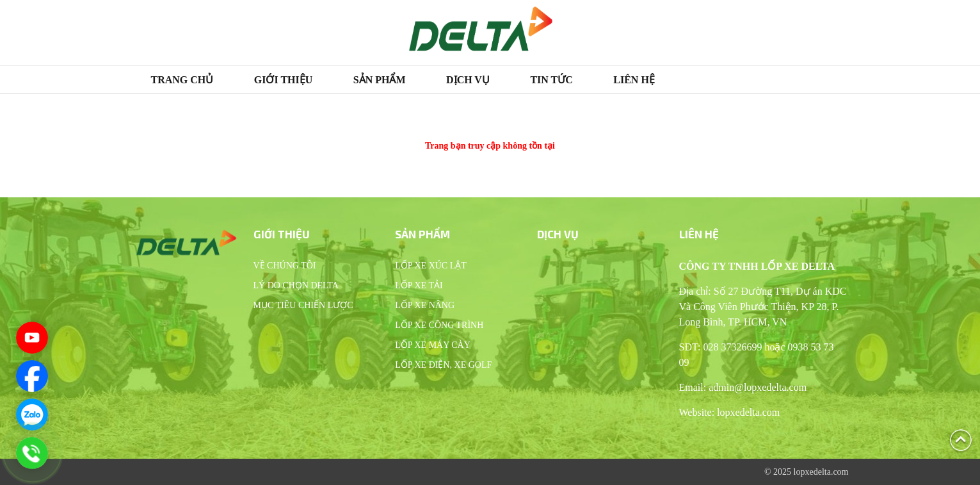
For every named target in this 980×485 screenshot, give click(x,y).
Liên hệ (634, 80)
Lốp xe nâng (425, 305)
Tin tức (551, 80)
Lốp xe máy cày (433, 345)
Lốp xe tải (419, 285)
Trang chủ (182, 80)
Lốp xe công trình (439, 325)
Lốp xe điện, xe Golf (443, 365)
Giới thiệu (284, 80)
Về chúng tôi (285, 266)
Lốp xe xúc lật (431, 266)
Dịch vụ (468, 80)
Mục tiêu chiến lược (303, 305)
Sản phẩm (380, 80)
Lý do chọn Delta (296, 285)
